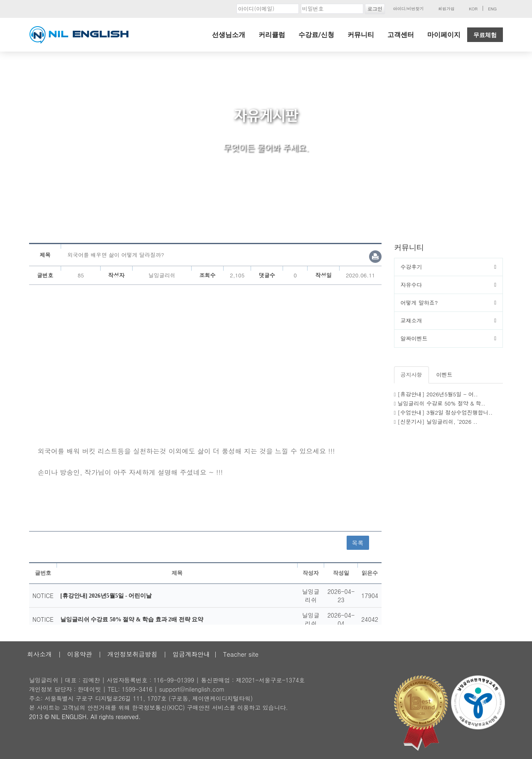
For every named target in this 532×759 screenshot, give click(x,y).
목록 (358, 543)
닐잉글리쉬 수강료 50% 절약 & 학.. (442, 403)
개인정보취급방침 (132, 654)
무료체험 (485, 35)
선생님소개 (229, 35)
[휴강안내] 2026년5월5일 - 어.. (438, 394)
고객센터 (401, 35)
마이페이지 (444, 35)
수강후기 (411, 267)
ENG (492, 9)
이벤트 (445, 375)
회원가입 (446, 9)
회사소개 (39, 654)
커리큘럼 (272, 35)
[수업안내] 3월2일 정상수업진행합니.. (445, 412)
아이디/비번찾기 (408, 9)
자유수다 (411, 285)
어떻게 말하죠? (419, 303)
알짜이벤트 (414, 338)
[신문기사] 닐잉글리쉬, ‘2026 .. (438, 422)
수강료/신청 (316, 35)
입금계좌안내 (191, 654)
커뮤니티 (361, 35)
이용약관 (80, 654)
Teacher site (241, 654)
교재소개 (411, 320)
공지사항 (411, 375)
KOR (473, 9)
